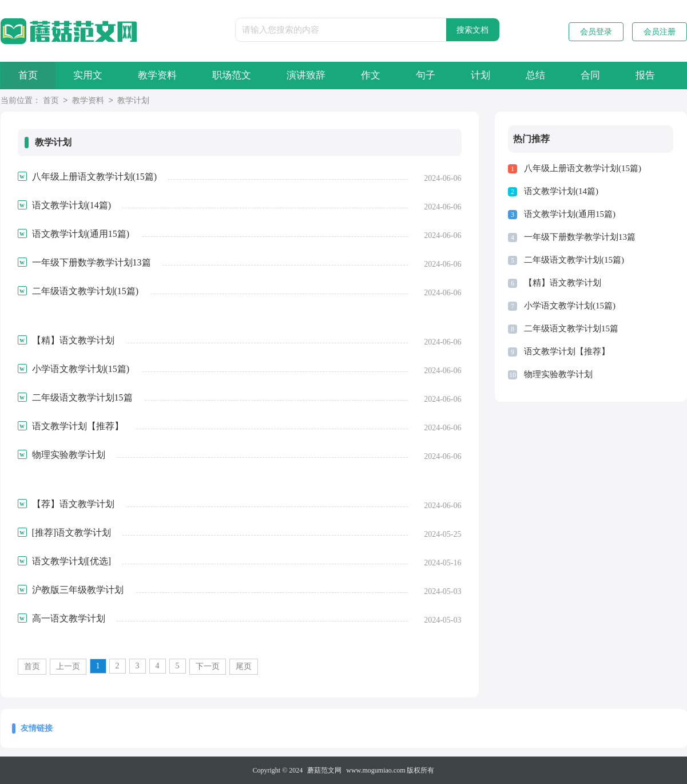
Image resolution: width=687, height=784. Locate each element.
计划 (480, 75)
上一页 (68, 666)
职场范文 (232, 75)
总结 (535, 75)
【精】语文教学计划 (563, 283)
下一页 (208, 666)
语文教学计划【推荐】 (567, 351)
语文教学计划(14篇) (561, 191)
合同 (590, 75)
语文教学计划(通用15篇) (570, 214)
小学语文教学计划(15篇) (570, 306)
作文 (371, 75)
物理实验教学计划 (558, 374)
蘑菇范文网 (324, 770)
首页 (28, 75)
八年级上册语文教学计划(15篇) (583, 168)
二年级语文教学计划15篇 (571, 328)
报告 (645, 75)
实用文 (88, 75)
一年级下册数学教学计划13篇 (580, 237)
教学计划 (133, 101)
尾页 (244, 666)
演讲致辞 (306, 75)
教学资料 (157, 75)
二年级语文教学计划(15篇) (574, 260)
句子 (426, 75)
